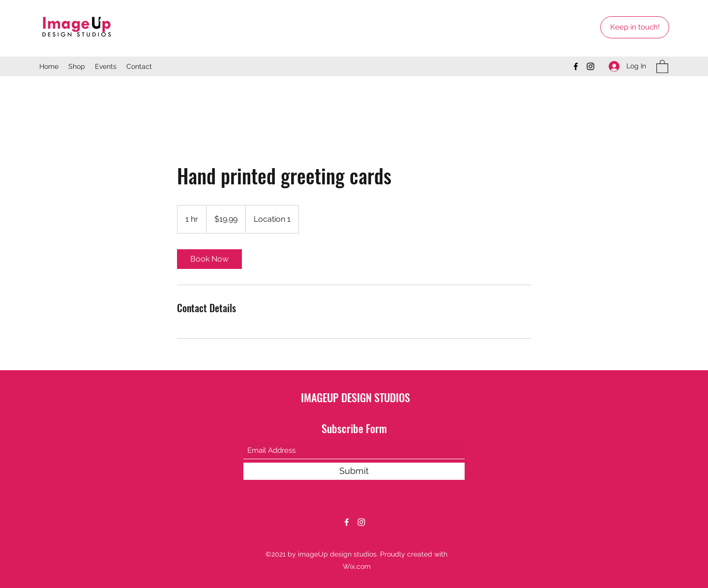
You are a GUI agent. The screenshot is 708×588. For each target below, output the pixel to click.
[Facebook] (576, 66)
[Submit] (354, 471)
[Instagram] (590, 66)
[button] (662, 66)
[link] (209, 259)
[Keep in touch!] (635, 27)
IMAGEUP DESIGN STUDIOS (355, 397)
